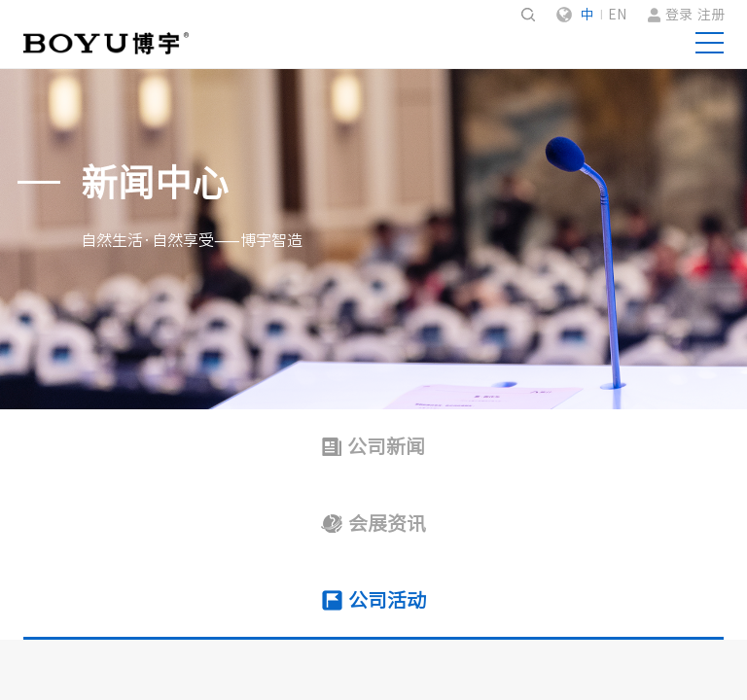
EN (617, 15)
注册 (711, 15)
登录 (679, 15)
